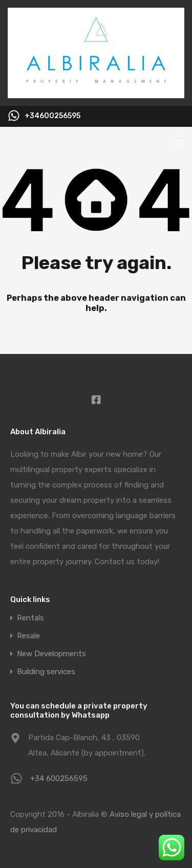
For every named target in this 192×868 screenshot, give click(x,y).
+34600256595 (52, 116)
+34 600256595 (59, 778)
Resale (28, 636)
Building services (46, 672)
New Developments (51, 654)
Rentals (30, 618)
